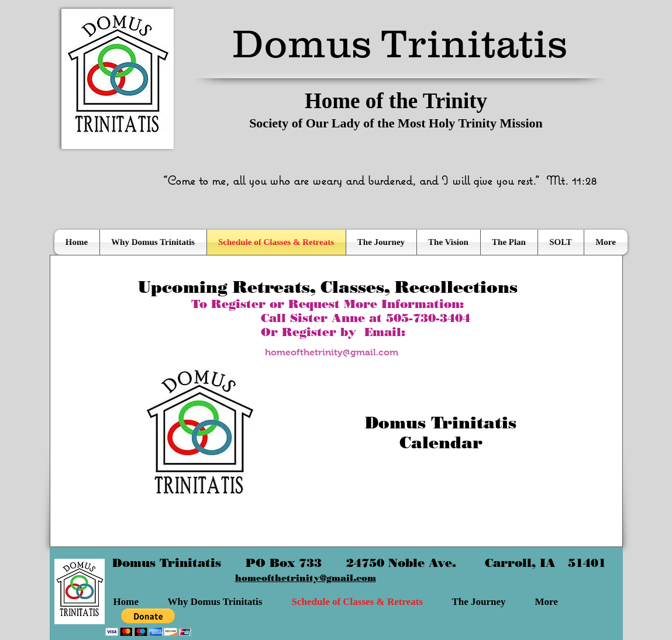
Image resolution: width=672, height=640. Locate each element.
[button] (148, 622)
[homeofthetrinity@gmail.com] (332, 352)
